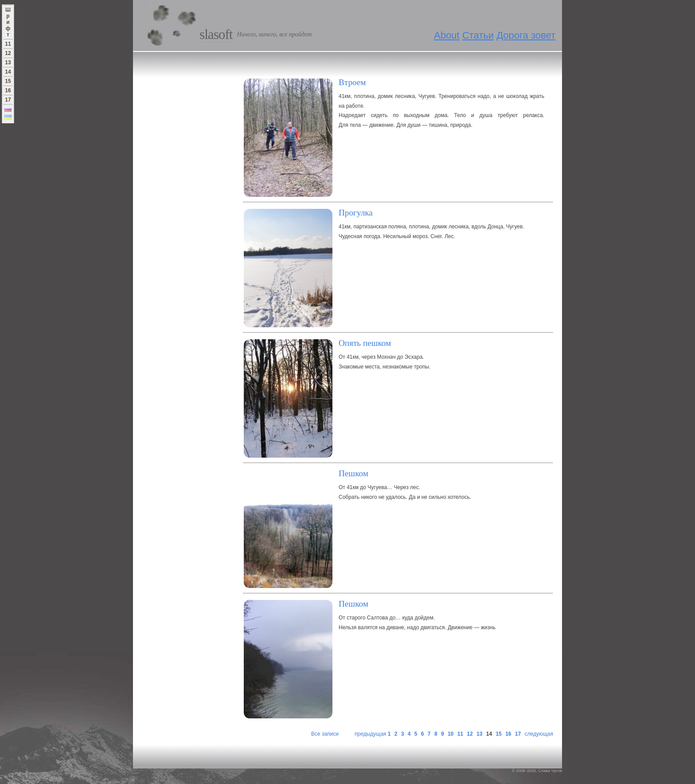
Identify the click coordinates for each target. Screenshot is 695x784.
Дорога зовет (526, 35)
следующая (539, 734)
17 (518, 734)
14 (8, 72)
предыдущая (370, 734)
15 (498, 734)
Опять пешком (365, 343)
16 (508, 734)
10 (451, 734)
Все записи (325, 734)
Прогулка (356, 213)
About (447, 35)
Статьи (478, 35)
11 (460, 734)
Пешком (353, 473)
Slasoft (216, 34)
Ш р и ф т (8, 22)
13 (479, 734)
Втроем (352, 82)
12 (470, 734)
